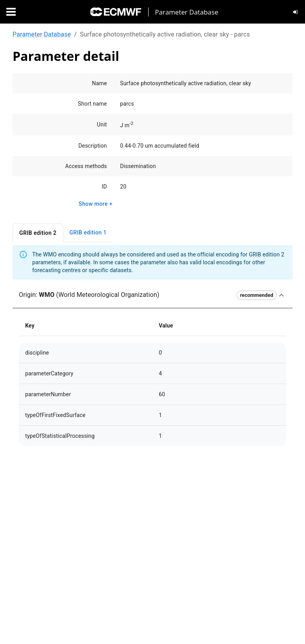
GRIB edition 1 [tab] (88, 233)
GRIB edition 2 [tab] (38, 233)
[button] (152, 295)
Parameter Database (42, 34)
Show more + (96, 204)
